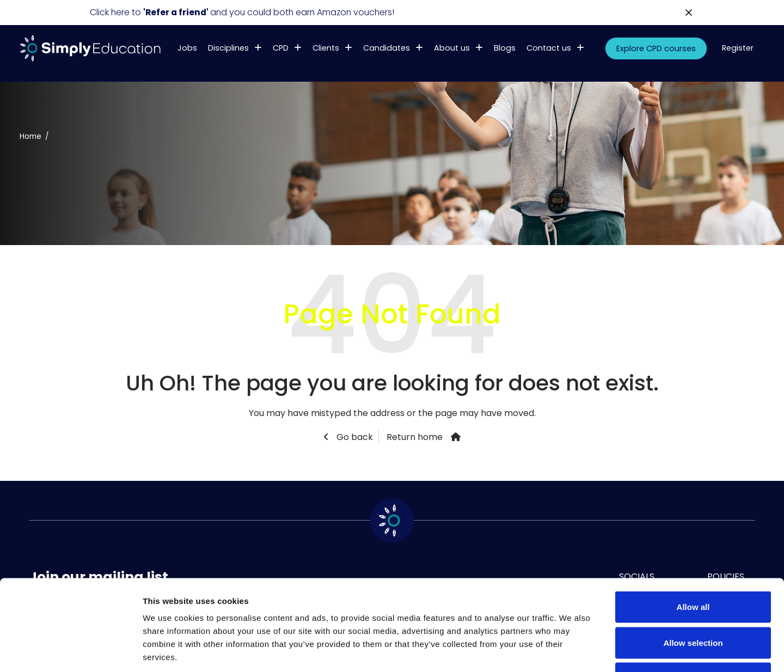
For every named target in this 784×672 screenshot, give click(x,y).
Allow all (693, 529)
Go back (354, 437)
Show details (571, 650)
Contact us (549, 48)
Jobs (187, 48)
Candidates (387, 48)
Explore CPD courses (656, 48)
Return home (415, 437)
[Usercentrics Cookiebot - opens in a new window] (71, 651)
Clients (326, 48)
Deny (693, 600)
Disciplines (228, 48)
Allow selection (693, 565)
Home (30, 136)
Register (738, 48)
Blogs (505, 48)
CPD (281, 48)
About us (452, 48)
